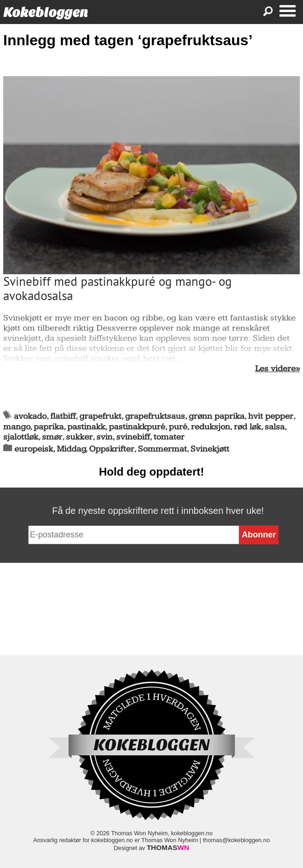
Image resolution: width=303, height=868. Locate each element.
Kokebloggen (46, 12)
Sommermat (162, 449)
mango (17, 427)
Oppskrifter (112, 449)
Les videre (275, 369)
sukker (79, 437)
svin (104, 437)
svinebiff (133, 437)
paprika (49, 427)
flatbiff (63, 416)
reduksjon (211, 427)
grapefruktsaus (155, 416)
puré (178, 427)
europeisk (34, 449)
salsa (275, 427)
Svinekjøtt (210, 449)
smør (52, 437)
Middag (71, 449)
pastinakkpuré (137, 427)
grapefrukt (100, 416)
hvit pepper (271, 416)
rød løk (247, 427)
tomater (169, 437)
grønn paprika (217, 416)
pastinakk (86, 427)
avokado (30, 416)
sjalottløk (21, 437)
